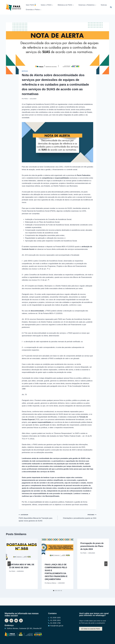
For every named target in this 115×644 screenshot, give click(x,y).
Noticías (104, 5)
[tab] (54, 591)
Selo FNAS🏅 (31, 5)
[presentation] (22, 549)
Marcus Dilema (52, 583)
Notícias (25, 71)
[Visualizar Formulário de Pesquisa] (111, 7)
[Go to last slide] (9, 564)
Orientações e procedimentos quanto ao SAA (78, 516)
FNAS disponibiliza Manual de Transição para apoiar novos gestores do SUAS (37, 517)
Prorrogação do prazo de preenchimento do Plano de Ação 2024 (92, 546)
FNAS (26, 99)
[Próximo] (106, 564)
